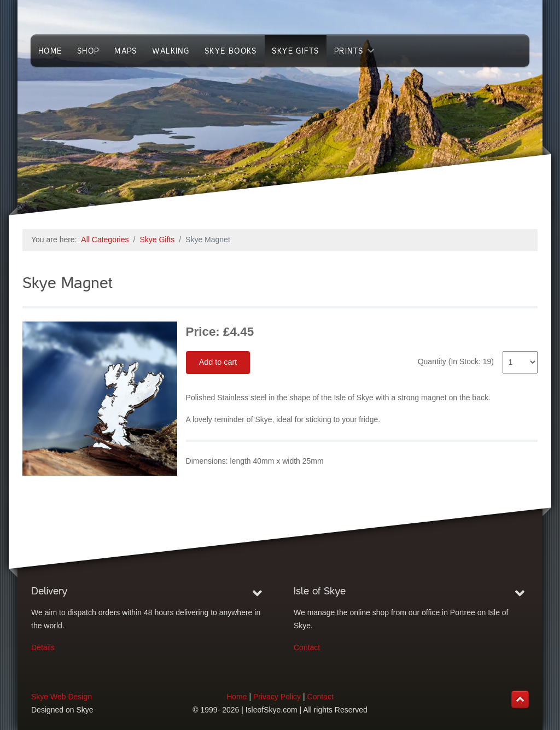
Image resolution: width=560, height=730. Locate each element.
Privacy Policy (277, 697)
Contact (307, 647)
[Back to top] (520, 699)
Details (43, 647)
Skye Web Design (62, 697)
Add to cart (218, 362)
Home (237, 697)
